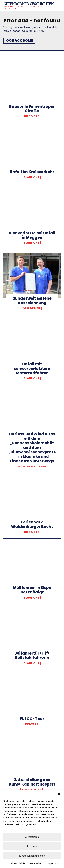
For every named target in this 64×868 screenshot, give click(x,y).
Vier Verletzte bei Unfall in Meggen (32, 235)
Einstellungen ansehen (32, 856)
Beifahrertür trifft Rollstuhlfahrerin (32, 655)
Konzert (32, 724)
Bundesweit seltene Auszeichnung (32, 301)
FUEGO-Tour (32, 719)
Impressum (53, 863)
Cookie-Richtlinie (17, 863)
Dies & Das (32, 116)
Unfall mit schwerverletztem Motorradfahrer (32, 369)
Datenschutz (36, 863)
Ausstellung (32, 790)
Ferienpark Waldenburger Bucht (32, 524)
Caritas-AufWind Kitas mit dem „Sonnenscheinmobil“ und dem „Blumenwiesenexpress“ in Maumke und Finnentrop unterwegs (32, 447)
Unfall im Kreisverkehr (32, 172)
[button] (59, 794)
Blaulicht (32, 177)
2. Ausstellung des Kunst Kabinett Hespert (32, 782)
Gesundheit (32, 308)
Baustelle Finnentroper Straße (32, 109)
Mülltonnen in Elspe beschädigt (32, 590)
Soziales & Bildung (32, 467)
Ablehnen (32, 846)
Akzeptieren (32, 837)
